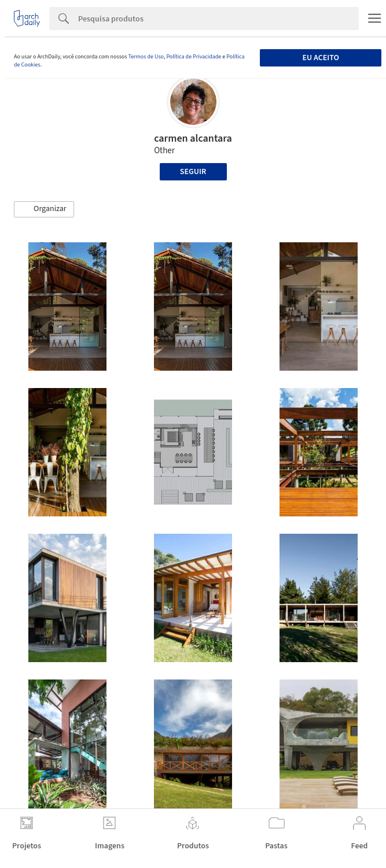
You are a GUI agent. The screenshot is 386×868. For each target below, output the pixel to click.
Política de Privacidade (194, 57)
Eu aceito (320, 58)
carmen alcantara (193, 138)
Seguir (193, 172)
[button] (44, 209)
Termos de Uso (146, 57)
